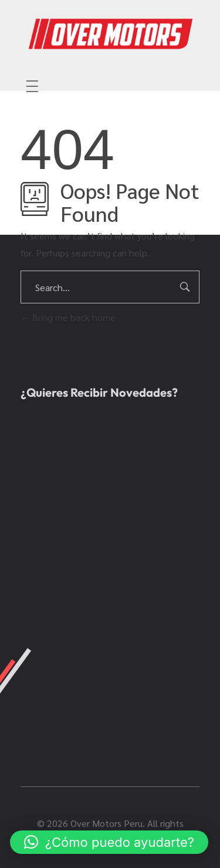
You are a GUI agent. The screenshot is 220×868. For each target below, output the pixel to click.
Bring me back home (68, 317)
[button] (109, 842)
